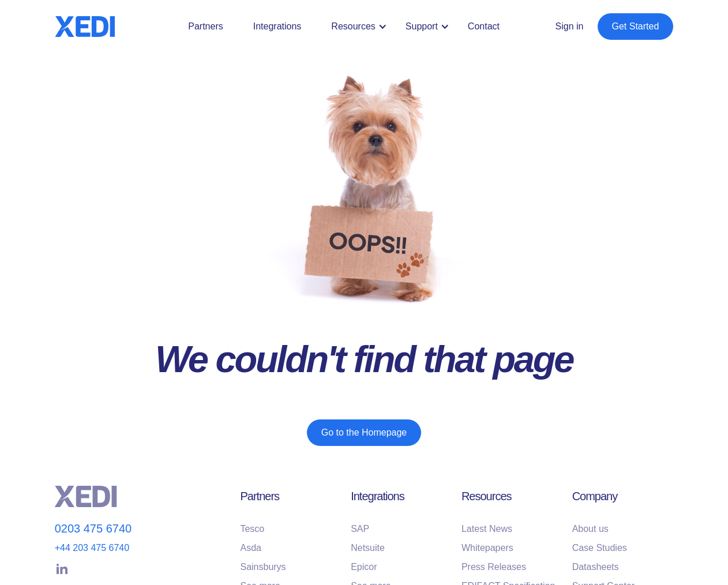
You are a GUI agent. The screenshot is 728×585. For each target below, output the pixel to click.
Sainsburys (263, 567)
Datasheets (596, 567)
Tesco (252, 529)
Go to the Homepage (364, 432)
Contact (484, 26)
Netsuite (368, 548)
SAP (360, 529)
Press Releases (494, 567)
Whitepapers (487, 548)
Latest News (487, 529)
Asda (250, 548)
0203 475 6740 (93, 528)
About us (590, 529)
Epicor (364, 567)
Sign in (570, 26)
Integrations (277, 26)
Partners (205, 26)
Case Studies (600, 548)
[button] (361, 27)
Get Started (636, 26)
